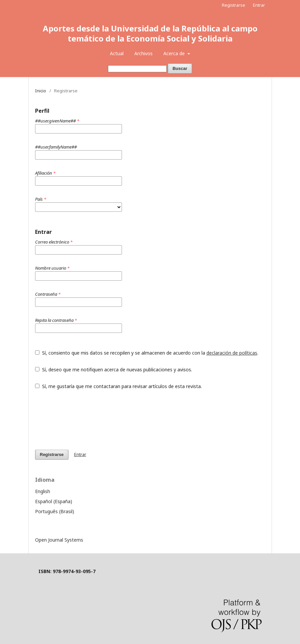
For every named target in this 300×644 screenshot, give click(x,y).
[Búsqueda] (137, 69)
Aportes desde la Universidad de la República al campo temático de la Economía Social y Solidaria (150, 33)
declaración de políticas (232, 353)
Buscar (180, 68)
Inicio (41, 91)
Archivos (143, 53)
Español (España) (54, 501)
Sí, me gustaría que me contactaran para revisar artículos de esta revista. (118, 386)
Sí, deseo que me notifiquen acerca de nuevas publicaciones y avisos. (114, 370)
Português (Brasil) (55, 511)
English (43, 491)
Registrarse (234, 5)
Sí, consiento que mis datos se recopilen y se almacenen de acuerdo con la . (147, 353)
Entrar (259, 5)
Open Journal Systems (59, 540)
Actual (117, 53)
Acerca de (175, 53)
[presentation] (86, 420)
